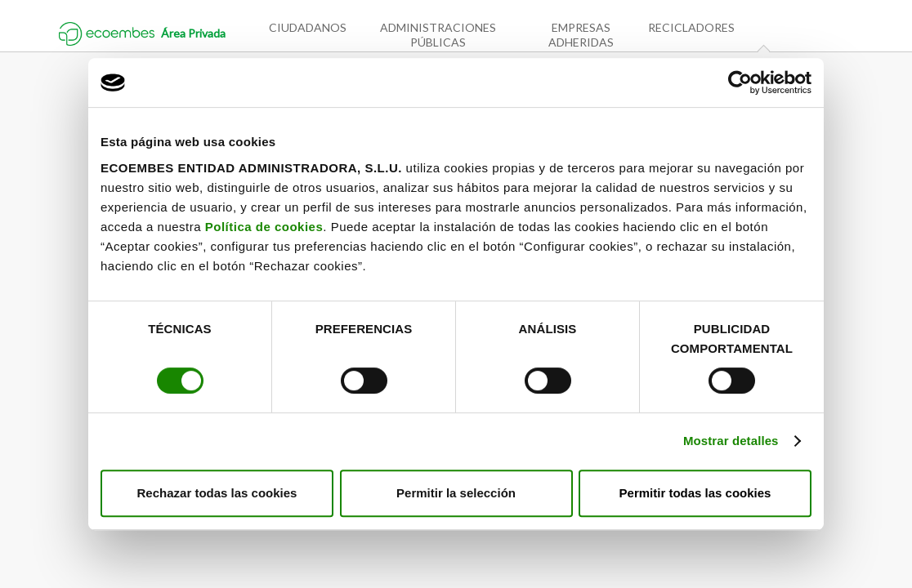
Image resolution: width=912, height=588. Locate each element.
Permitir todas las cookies (695, 493)
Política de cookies (264, 227)
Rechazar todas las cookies (217, 493)
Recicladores (691, 27)
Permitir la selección (456, 493)
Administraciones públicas (438, 35)
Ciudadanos (308, 27)
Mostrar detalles (731, 441)
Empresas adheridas (581, 35)
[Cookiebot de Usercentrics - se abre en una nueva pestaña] (740, 82)
